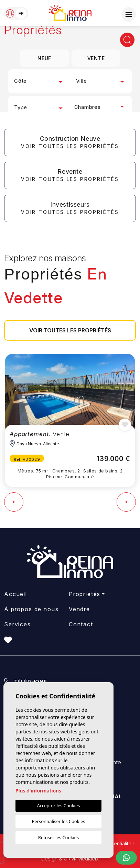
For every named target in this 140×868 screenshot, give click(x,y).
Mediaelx (88, 859)
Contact (81, 624)
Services (18, 624)
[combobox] (39, 81)
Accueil (16, 594)
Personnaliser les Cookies (58, 821)
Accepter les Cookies (59, 806)
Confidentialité (115, 843)
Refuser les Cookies (58, 837)
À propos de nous (31, 609)
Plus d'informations (38, 791)
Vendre (79, 609)
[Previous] (14, 502)
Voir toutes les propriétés (70, 330)
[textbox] (39, 81)
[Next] (126, 502)
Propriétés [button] (85, 594)
